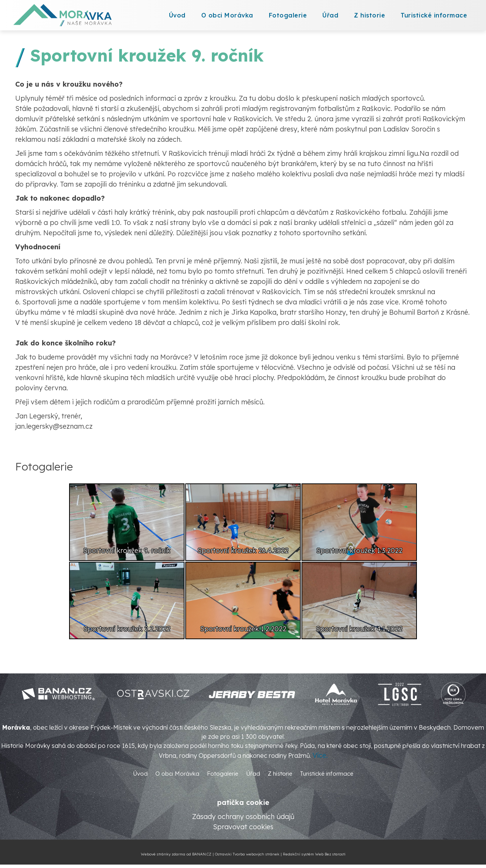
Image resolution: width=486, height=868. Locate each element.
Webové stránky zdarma (163, 854)
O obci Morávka (227, 15)
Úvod (177, 15)
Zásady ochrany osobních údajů (243, 817)
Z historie (369, 15)
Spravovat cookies (243, 827)
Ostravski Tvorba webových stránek (247, 854)
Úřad (330, 15)
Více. (320, 755)
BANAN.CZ (202, 854)
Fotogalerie (288, 15)
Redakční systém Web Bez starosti (314, 854)
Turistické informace (434, 15)
